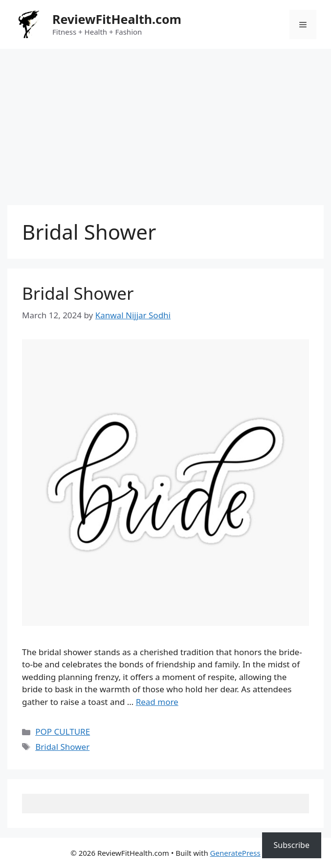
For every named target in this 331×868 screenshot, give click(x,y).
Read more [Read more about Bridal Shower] (157, 702)
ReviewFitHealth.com (117, 19)
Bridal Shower (78, 293)
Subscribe (292, 845)
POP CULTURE (63, 732)
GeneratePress (235, 853)
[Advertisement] (165, 122)
